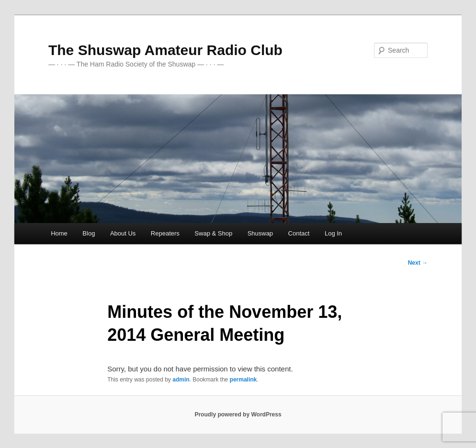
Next (418, 263)
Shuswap (260, 233)
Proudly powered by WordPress (238, 414)
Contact (299, 233)
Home (59, 233)
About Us (123, 233)
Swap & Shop (213, 233)
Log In (333, 233)
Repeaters (165, 233)
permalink (244, 380)
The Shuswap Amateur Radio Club (165, 50)
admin (181, 380)
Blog (89, 233)
